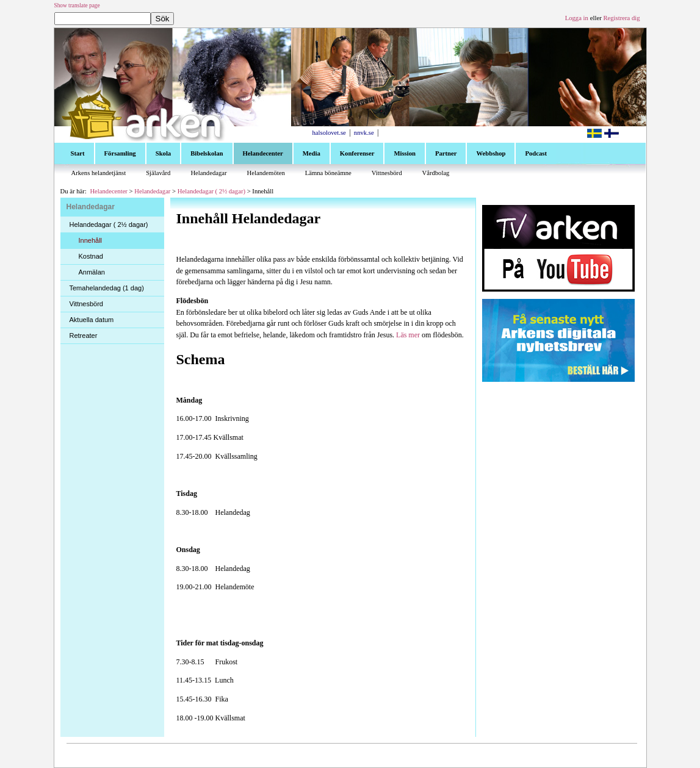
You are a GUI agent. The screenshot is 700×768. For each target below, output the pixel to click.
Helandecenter (109, 191)
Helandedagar (152, 191)
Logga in (577, 18)
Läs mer (408, 335)
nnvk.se (364, 133)
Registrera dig (621, 18)
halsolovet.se (329, 133)
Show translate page (77, 5)
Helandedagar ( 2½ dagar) (211, 191)
